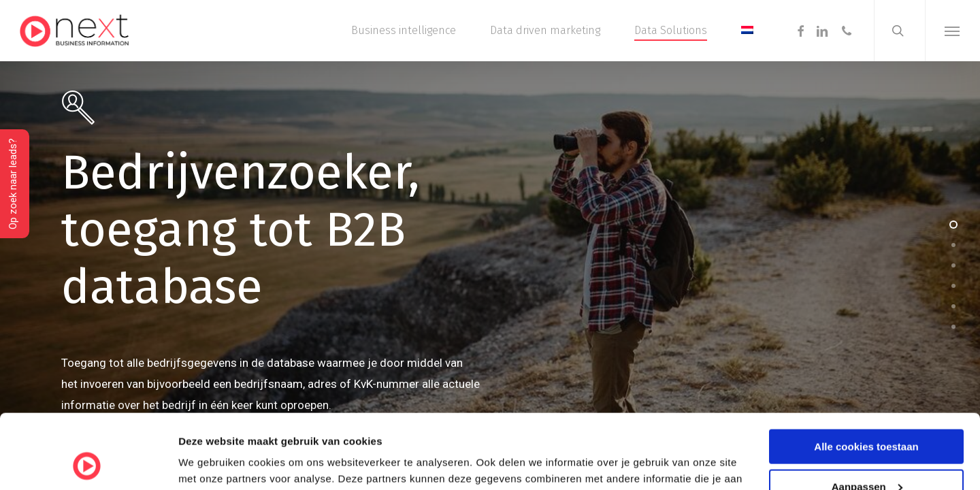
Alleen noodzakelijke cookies (866, 456)
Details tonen (211, 462)
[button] (952, 31)
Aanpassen (867, 417)
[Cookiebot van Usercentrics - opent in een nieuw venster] (88, 463)
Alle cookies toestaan (866, 377)
